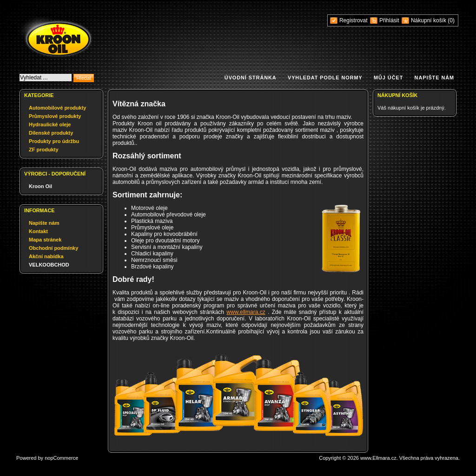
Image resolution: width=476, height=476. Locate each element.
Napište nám (434, 78)
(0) (451, 20)
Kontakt (38, 231)
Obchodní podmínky (53, 248)
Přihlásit (389, 20)
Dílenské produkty (51, 133)
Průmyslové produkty (55, 116)
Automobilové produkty (57, 108)
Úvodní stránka (251, 78)
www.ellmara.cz (246, 312)
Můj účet (388, 78)
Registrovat (354, 20)
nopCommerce (61, 458)
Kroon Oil (40, 186)
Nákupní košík (429, 20)
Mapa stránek (45, 240)
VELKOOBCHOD (49, 265)
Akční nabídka (46, 256)
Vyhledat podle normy (325, 78)
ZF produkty (44, 150)
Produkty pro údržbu (54, 141)
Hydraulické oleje (50, 124)
